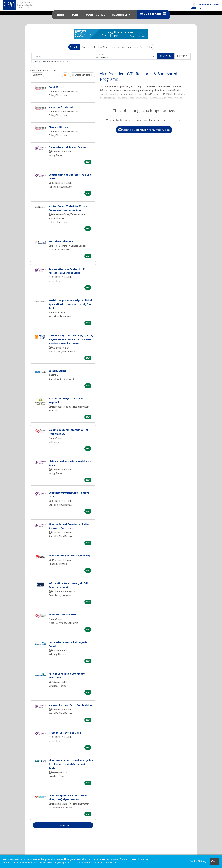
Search (74, 47)
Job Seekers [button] (153, 14)
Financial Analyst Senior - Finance (68, 147)
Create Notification (82, 75)
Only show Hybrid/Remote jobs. (52, 61)
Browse (86, 47)
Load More (63, 825)
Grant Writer (56, 87)
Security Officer (57, 371)
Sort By (36, 75)
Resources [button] (120, 15)
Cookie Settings (198, 861)
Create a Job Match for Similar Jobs (144, 130)
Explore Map (101, 47)
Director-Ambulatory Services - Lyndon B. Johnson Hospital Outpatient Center (71, 764)
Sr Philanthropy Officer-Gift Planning (70, 555)
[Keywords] (63, 56)
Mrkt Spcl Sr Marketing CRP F (65, 733)
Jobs (75, 15)
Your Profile (95, 15)
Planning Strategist (60, 127)
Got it (214, 861)
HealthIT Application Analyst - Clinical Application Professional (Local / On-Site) (70, 304)
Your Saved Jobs (143, 47)
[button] (183, 56)
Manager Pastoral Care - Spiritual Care (71, 705)
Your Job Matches (121, 47)
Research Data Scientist (62, 615)
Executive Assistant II (61, 241)
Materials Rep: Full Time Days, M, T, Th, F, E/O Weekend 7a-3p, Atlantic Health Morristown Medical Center (71, 339)
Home (61, 15)
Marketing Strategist (61, 107)
